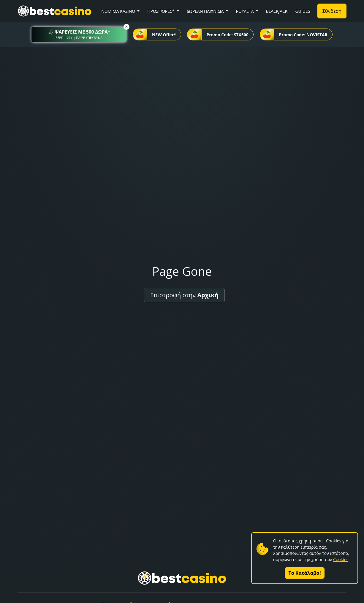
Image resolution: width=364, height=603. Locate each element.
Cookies (341, 559)
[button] (79, 34)
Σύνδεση (332, 11)
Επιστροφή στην (184, 295)
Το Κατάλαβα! (305, 573)
